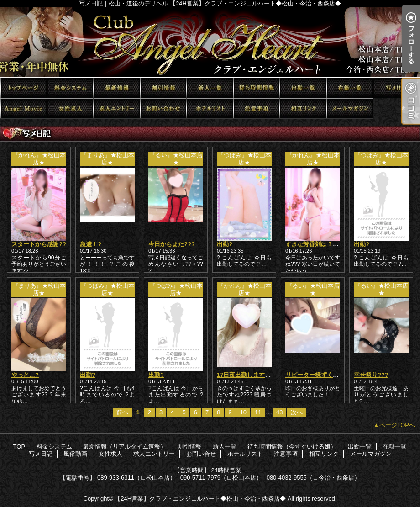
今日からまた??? (172, 244)
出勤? (225, 244)
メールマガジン (350, 108)
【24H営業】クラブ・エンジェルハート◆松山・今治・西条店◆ (200, 499)
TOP (24, 88)
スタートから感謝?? (39, 244)
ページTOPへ (397, 425)
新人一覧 (210, 88)
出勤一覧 (303, 88)
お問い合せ (163, 108)
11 (258, 412)
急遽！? (91, 244)
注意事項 (257, 108)
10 (243, 412)
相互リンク (303, 108)
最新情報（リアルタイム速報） (117, 88)
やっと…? (25, 375)
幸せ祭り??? (371, 375)
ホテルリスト (210, 108)
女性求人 (70, 108)
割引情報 (163, 88)
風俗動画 (24, 108)
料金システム (70, 88)
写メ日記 (396, 88)
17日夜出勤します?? (244, 375)
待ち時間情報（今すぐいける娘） (257, 88)
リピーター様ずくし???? (319, 375)
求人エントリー (117, 108)
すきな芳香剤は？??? (315, 244)
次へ (297, 412)
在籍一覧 (350, 88)
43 (279, 412)
